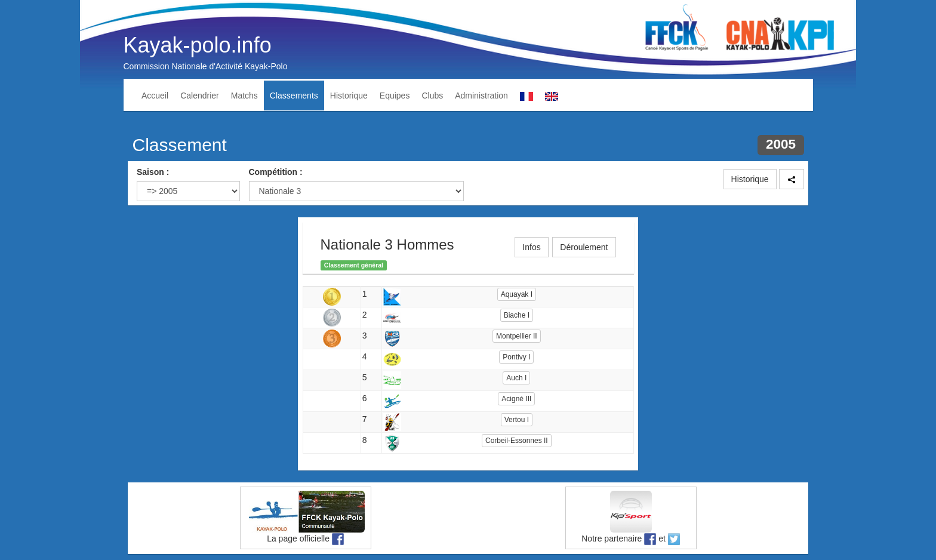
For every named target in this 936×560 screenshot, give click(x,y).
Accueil (155, 96)
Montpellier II (517, 336)
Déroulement (584, 247)
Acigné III (516, 399)
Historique (349, 96)
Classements (294, 96)
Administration (481, 96)
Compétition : (276, 172)
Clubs (432, 96)
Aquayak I (517, 294)
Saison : (153, 172)
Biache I (517, 315)
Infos (531, 247)
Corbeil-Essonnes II (517, 441)
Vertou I (517, 420)
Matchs (244, 96)
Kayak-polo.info (198, 45)
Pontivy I (516, 357)
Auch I (516, 378)
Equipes (395, 96)
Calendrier (200, 96)
